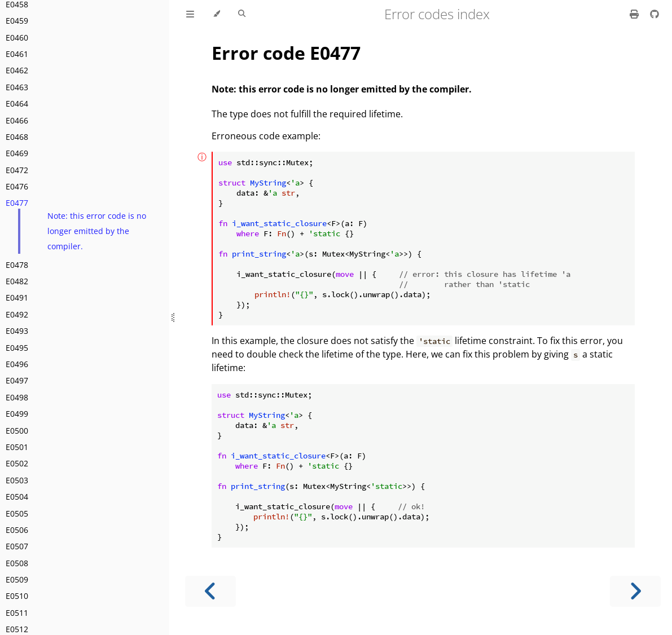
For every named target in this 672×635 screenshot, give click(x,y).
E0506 (17, 530)
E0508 (17, 563)
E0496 (17, 364)
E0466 (17, 120)
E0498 (17, 397)
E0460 (17, 38)
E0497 (17, 380)
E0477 (17, 203)
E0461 (17, 54)
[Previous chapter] (210, 591)
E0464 (17, 103)
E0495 (17, 348)
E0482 (17, 281)
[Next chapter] (635, 591)
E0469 (17, 153)
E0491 (17, 297)
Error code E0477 (286, 53)
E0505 (17, 513)
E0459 (17, 21)
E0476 (17, 186)
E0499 (17, 414)
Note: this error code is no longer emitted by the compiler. (97, 231)
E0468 (17, 137)
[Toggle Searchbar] (242, 14)
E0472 (17, 170)
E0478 (17, 265)
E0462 (17, 70)
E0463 (17, 87)
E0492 (17, 314)
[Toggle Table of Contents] (190, 14)
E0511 (17, 613)
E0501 (17, 447)
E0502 (17, 463)
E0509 (17, 579)
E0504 (17, 497)
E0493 (17, 331)
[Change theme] (216, 14)
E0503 (17, 480)
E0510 (17, 596)
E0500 (17, 431)
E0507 (17, 546)
